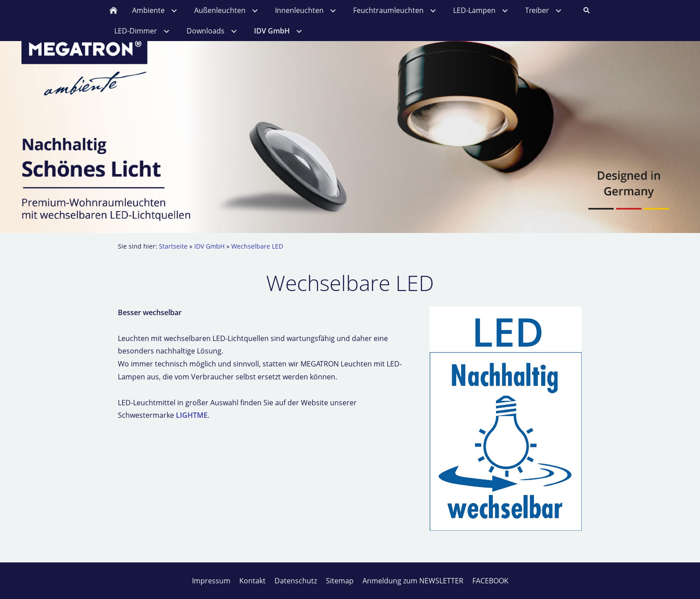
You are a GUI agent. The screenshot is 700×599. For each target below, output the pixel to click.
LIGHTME (192, 415)
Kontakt (252, 581)
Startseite (173, 246)
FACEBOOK (490, 581)
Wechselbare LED (257, 246)
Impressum (211, 581)
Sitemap (340, 581)
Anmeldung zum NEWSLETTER (413, 581)
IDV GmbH (209, 246)
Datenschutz (296, 581)
